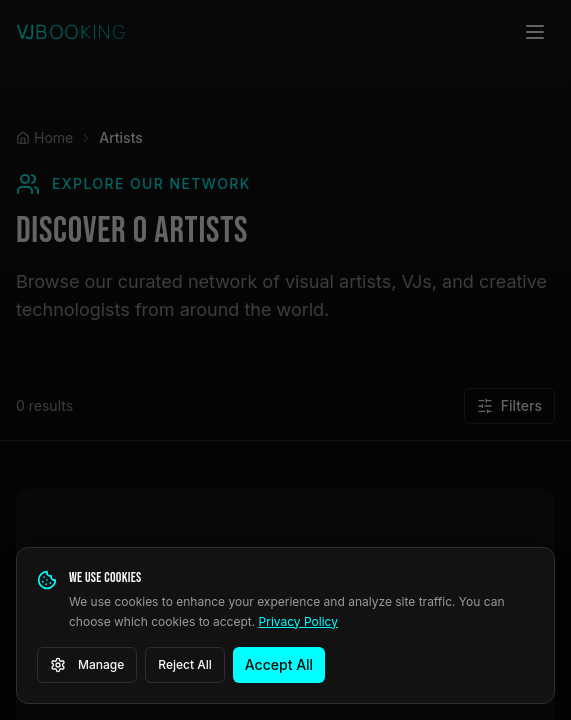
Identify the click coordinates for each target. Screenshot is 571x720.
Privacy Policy (298, 621)
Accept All (279, 664)
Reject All (185, 664)
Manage (87, 665)
